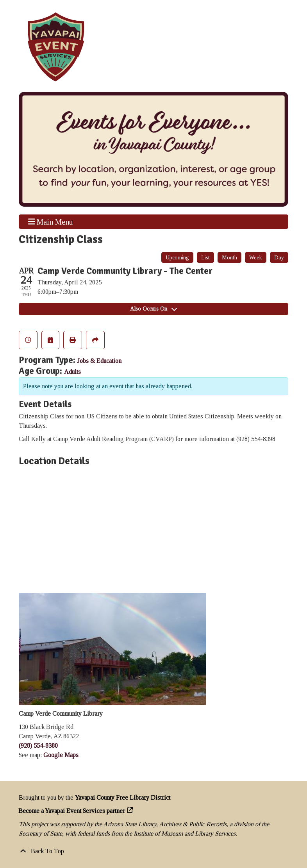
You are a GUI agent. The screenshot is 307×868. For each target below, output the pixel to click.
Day (279, 258)
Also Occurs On (153, 309)
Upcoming (177, 258)
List (205, 258)
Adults (72, 372)
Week (256, 258)
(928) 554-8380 (38, 746)
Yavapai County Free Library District (123, 797)
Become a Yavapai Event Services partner (72, 811)
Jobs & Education (99, 361)
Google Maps (61, 755)
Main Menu (51, 221)
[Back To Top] (153, 851)
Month (229, 258)
